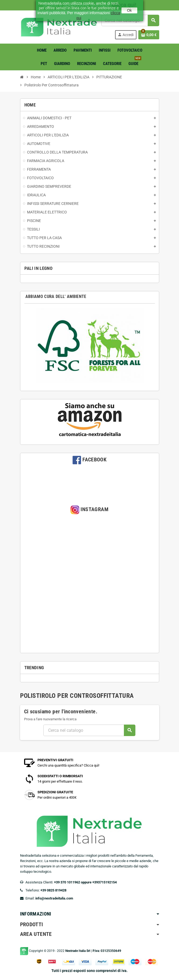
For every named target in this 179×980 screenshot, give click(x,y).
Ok (130, 10)
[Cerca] (89, 730)
